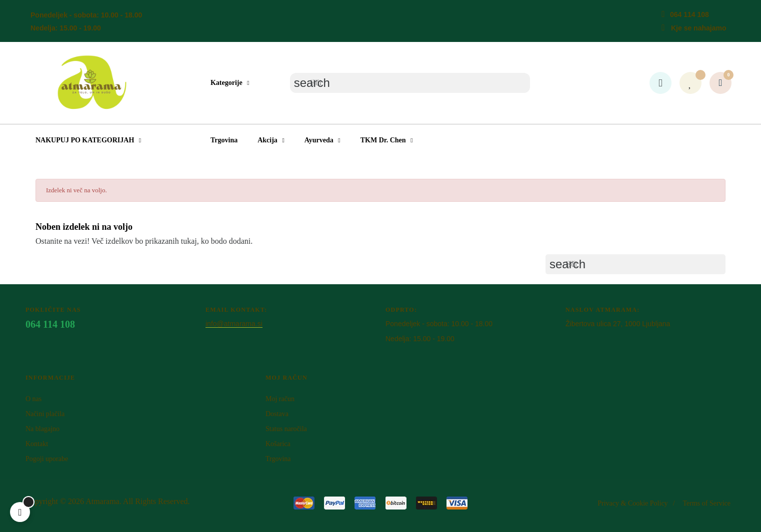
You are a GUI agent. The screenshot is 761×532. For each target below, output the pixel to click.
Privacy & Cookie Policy (632, 503)
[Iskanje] (410, 83)
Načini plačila (45, 414)
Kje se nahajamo (699, 28)
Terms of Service (707, 503)
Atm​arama (102, 501)
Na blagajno (42, 429)
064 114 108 (689, 14)
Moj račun (280, 399)
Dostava (277, 414)
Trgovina (278, 459)
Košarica (278, 444)
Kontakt (37, 444)
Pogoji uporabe (47, 459)
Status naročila (286, 429)
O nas (33, 399)
